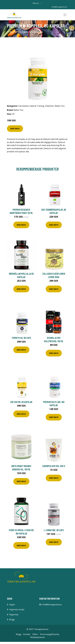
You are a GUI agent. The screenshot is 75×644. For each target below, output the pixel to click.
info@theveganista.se (59, 7)
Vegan (12, 607)
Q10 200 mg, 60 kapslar (21, 404)
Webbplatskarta (37, 640)
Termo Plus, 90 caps (21, 340)
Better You (60, 108)
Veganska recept (17, 612)
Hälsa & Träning (37, 108)
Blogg (12, 622)
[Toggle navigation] (65, 16)
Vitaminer (49, 108)
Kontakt (27, 636)
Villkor (35, 636)
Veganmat (14, 617)
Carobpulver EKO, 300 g (54, 468)
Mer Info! (15, 131)
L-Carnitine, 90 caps (54, 532)
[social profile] (41, 3)
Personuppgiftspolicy (50, 636)
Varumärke (24, 108)
